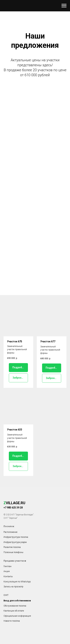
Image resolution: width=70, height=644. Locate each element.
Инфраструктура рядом (15, 542)
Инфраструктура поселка (16, 537)
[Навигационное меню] (64, 6)
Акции (7, 571)
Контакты (8, 576)
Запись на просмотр (13, 587)
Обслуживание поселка (15, 606)
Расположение (10, 532)
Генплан (8, 566)
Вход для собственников (17, 601)
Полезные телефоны (13, 552)
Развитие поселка (12, 547)
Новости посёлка (12, 621)
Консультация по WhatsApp (17, 582)
